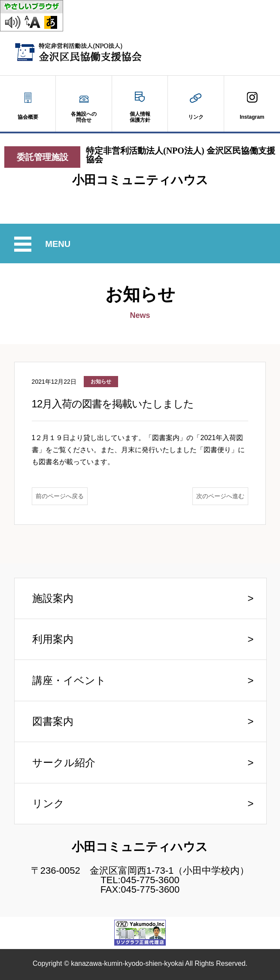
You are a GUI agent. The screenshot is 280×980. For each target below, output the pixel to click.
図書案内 (53, 721)
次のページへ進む (220, 496)
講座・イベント (69, 680)
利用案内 (53, 639)
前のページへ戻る (60, 496)
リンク (48, 803)
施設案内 (53, 598)
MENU (59, 244)
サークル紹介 (64, 763)
